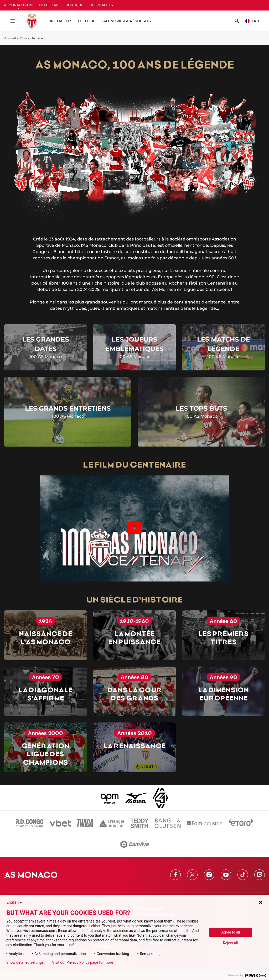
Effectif (87, 21)
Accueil (10, 38)
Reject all (231, 943)
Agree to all (231, 932)
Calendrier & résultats (126, 21)
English (15, 902)
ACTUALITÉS (61, 21)
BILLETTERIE (49, 5)
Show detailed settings (25, 962)
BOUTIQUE (74, 5)
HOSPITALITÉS (101, 5)
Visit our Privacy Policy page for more (82, 962)
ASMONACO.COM (18, 5)
